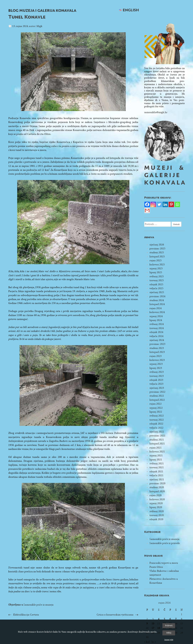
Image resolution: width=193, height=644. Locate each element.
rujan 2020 (156, 495)
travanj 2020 (157, 515)
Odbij (169, 633)
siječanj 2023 (157, 388)
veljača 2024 (156, 336)
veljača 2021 (156, 475)
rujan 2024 (156, 308)
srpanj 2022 (156, 408)
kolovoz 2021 (157, 452)
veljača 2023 (156, 384)
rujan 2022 (156, 404)
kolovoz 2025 (157, 265)
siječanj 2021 (157, 479)
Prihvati (169, 626)
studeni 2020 (157, 487)
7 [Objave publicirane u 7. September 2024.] (176, 619)
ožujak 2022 (156, 424)
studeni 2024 (157, 300)
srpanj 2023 (156, 364)
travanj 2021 (157, 467)
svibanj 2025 (157, 276)
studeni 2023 (157, 348)
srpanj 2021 (156, 456)
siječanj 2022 (157, 432)
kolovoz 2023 (157, 360)
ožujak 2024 (156, 332)
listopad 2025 (157, 257)
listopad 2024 (157, 304)
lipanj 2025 (156, 272)
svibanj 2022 (157, 416)
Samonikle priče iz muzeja (39, 605)
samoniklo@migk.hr (156, 112)
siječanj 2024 (157, 340)
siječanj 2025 (157, 292)
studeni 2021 (157, 440)
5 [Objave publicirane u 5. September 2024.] (164, 619)
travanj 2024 (157, 328)
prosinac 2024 (157, 296)
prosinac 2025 (157, 249)
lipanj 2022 (156, 412)
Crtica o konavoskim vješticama (115, 615)
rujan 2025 (156, 260)
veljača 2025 (156, 288)
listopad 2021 (157, 444)
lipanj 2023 (156, 368)
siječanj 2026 (157, 245)
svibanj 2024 (157, 324)
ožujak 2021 (156, 471)
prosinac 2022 (157, 392)
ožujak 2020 (156, 519)
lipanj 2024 (156, 320)
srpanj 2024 (156, 316)
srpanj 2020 (156, 503)
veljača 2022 (156, 428)
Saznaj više (169, 640)
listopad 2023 (157, 352)
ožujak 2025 (156, 284)
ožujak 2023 (156, 380)
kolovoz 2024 (157, 312)
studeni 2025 (157, 252)
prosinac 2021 (157, 436)
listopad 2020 (157, 491)
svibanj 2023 (157, 372)
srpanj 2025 (156, 268)
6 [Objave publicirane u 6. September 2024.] (170, 619)
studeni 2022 (157, 396)
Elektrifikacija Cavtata (26, 615)
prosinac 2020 (157, 483)
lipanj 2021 (156, 460)
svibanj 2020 (157, 511)
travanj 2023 (157, 376)
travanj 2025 (157, 280)
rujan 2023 (156, 356)
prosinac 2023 (157, 344)
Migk (39, 26)
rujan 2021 (156, 448)
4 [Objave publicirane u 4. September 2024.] (159, 619)
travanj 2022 (157, 420)
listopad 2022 (157, 400)
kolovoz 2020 (157, 499)
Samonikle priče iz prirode (165, 543)
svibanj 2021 (157, 464)
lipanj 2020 (156, 507)
